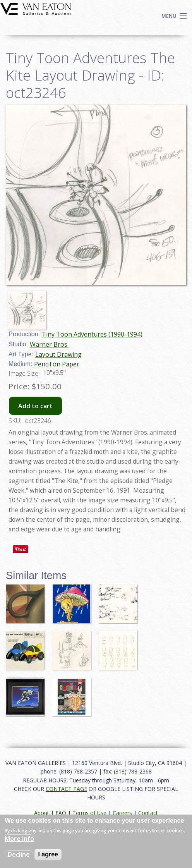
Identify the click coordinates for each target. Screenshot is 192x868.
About (42, 813)
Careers (122, 813)
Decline (19, 854)
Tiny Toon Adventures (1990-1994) (92, 334)
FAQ (61, 813)
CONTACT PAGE (66, 789)
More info (19, 839)
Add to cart (35, 406)
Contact (148, 813)
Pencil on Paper (57, 364)
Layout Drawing (58, 354)
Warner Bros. (49, 344)
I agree (48, 854)
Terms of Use (89, 813)
